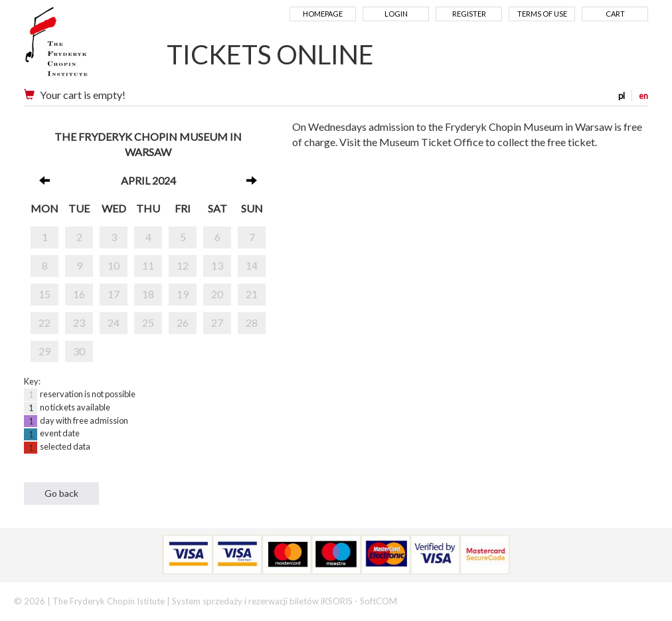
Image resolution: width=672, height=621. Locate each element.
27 (217, 322)
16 (79, 294)
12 (183, 265)
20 (217, 294)
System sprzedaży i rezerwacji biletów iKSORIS (262, 601)
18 (148, 294)
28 (252, 322)
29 (44, 351)
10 (114, 265)
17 (114, 294)
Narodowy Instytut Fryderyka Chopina (82, 46)
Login (396, 14)
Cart (615, 14)
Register (469, 14)
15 (44, 294)
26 (183, 322)
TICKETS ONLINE (270, 54)
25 (148, 322)
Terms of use (542, 14)
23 (79, 322)
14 (252, 265)
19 (183, 294)
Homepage (323, 14)
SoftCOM (378, 601)
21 (252, 294)
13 (217, 265)
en (643, 96)
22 (44, 322)
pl (622, 96)
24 (114, 322)
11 (148, 265)
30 (79, 351)
